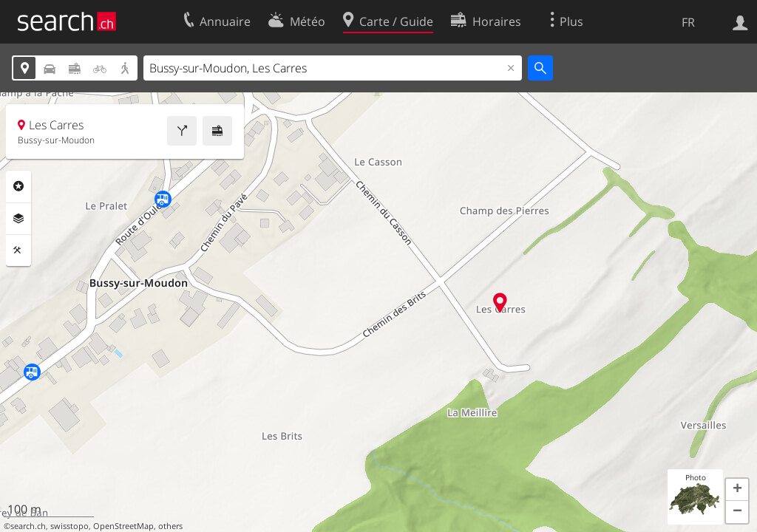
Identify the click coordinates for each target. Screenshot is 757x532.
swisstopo (69, 526)
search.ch (28, 526)
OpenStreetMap (123, 526)
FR (688, 22)
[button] (737, 490)
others (170, 526)
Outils (18, 250)
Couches (18, 219)
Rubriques (18, 186)
